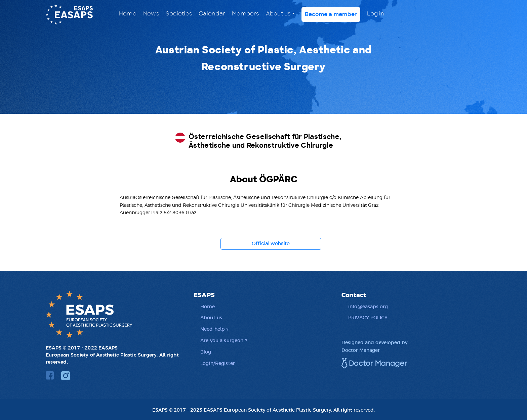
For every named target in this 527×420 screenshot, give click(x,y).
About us (278, 14)
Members (246, 14)
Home (128, 14)
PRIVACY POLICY (368, 317)
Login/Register (218, 363)
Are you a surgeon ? (224, 340)
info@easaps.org (368, 306)
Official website (271, 244)
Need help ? (214, 329)
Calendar (212, 14)
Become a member (331, 14)
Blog (206, 352)
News (151, 14)
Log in (376, 14)
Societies (179, 14)
